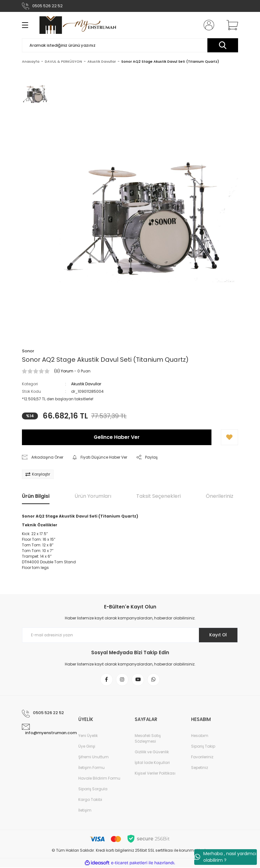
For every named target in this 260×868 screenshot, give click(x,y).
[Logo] (78, 25)
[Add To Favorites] (229, 437)
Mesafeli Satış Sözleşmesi (148, 739)
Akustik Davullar (86, 384)
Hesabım (200, 736)
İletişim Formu (91, 768)
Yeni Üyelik (88, 736)
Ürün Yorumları (93, 496)
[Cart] (231, 25)
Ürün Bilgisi (36, 496)
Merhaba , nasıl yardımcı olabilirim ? (225, 857)
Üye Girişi (87, 747)
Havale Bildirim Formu (99, 779)
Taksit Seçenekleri (159, 496)
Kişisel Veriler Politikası (155, 774)
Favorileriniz (202, 758)
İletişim (85, 811)
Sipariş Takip (203, 747)
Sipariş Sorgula (93, 789)
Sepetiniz (200, 768)
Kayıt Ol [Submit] (217, 635)
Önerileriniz (220, 496)
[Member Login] (208, 25)
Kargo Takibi (90, 800)
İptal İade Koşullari (152, 763)
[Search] (130, 45)
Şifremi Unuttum (94, 758)
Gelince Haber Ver (117, 437)
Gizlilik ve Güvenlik (152, 752)
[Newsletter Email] (130, 635)
